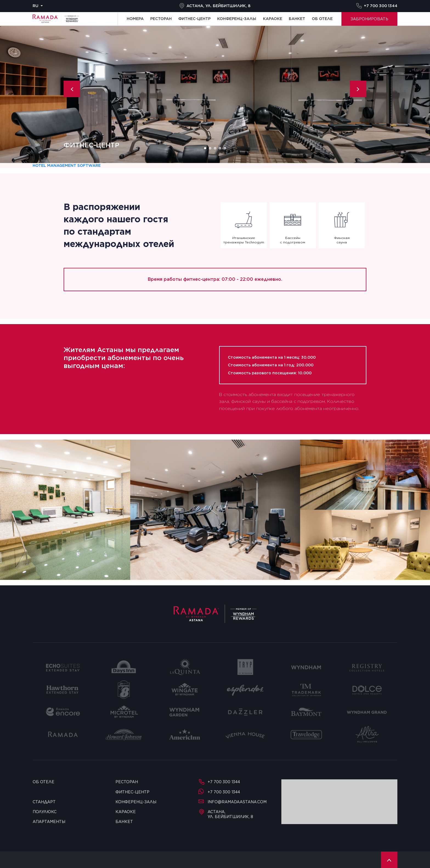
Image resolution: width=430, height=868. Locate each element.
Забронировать (369, 19)
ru (36, 6)
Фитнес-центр (194, 19)
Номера (135, 19)
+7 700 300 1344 (377, 6)
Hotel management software (67, 165)
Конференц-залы (237, 19)
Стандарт (44, 802)
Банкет (297, 19)
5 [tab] (225, 148)
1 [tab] (205, 148)
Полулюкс (45, 812)
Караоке (273, 19)
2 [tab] (210, 148)
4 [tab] (220, 148)
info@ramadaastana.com (232, 802)
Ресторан (161, 19)
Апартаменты (49, 822)
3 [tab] (215, 148)
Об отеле (322, 19)
